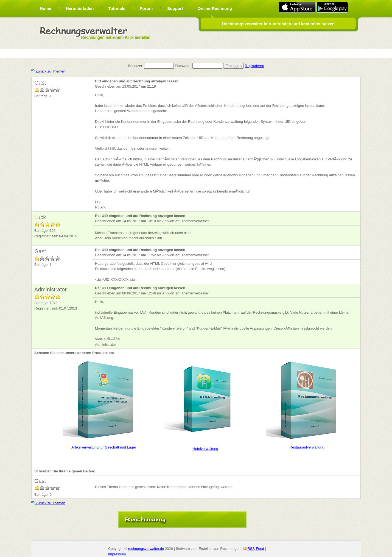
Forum (146, 8)
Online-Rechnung (215, 8)
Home (46, 8)
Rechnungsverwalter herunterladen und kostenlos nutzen (278, 24)
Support (175, 8)
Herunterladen (80, 8)
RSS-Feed (256, 549)
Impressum (117, 554)
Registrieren (254, 66)
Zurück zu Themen (48, 71)
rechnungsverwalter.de (146, 549)
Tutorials (117, 8)
